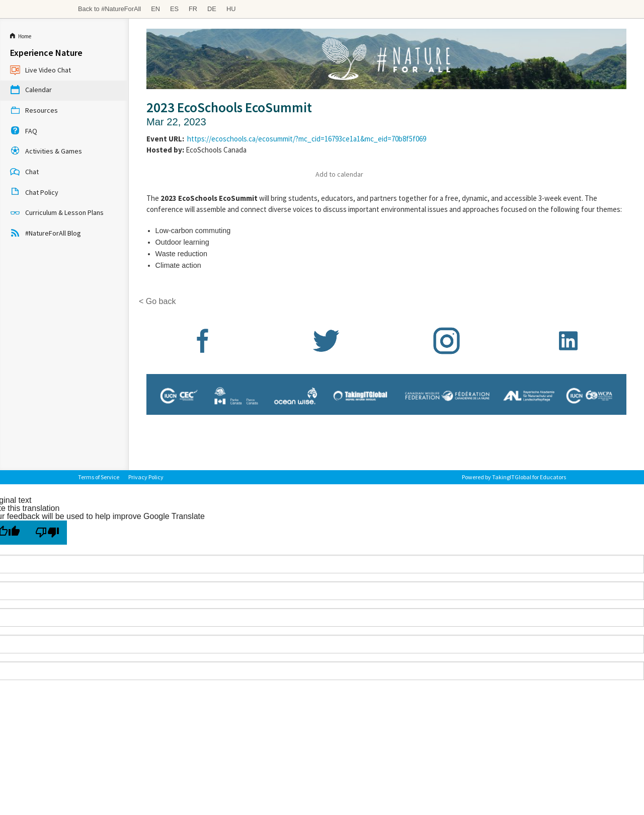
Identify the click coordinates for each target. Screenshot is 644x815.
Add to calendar (339, 174)
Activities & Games (46, 152)
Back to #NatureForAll (109, 9)
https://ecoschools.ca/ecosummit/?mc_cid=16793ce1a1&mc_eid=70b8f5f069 (307, 139)
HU (231, 9)
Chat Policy (34, 193)
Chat (24, 173)
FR (193, 9)
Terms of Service (99, 477)
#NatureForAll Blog (46, 234)
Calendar (31, 91)
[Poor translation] (47, 533)
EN (155, 9)
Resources (34, 111)
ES (174, 9)
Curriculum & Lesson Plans (57, 213)
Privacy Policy (146, 477)
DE (212, 9)
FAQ (24, 131)
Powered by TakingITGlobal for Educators (514, 477)
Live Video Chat (41, 70)
